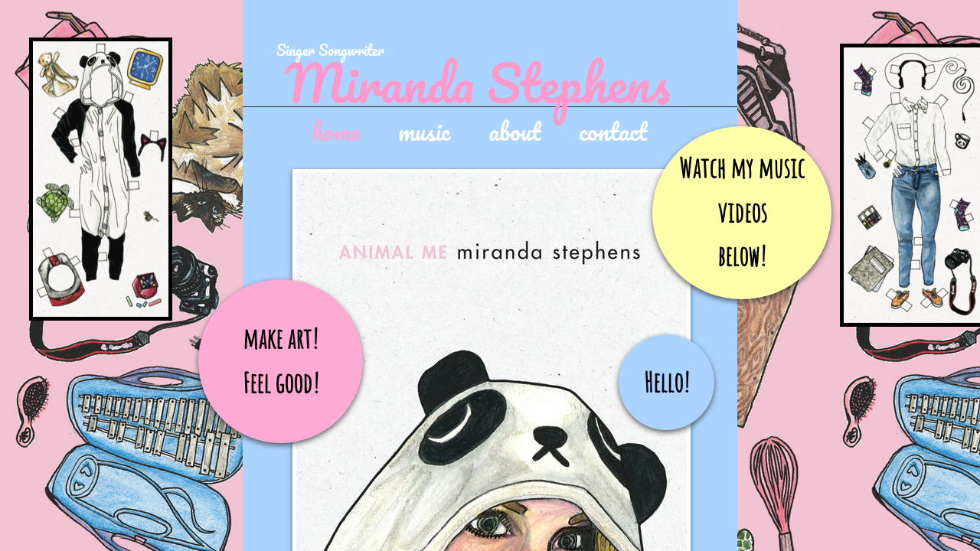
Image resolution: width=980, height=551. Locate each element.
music (424, 130)
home (336, 130)
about (514, 130)
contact (613, 130)
